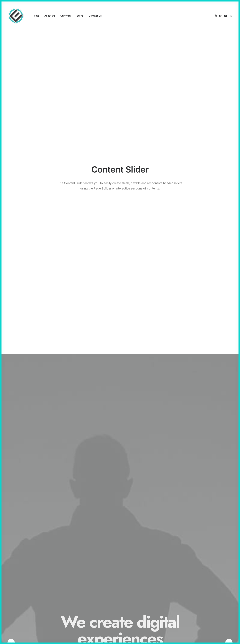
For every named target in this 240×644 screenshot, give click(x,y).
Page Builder (82, 567)
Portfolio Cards (35, 585)
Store (80, 16)
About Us (50, 16)
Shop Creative (34, 598)
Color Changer (83, 598)
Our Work (66, 16)
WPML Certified (84, 606)
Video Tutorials (135, 584)
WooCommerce (84, 572)
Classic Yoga (33, 567)
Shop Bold (32, 593)
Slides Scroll (81, 593)
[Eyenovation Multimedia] (16, 16)
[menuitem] (36, 16)
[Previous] (11, 121)
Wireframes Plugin (85, 576)
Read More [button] (44, 270)
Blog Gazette (33, 589)
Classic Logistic (35, 572)
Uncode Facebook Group (190, 567)
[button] (216, 16)
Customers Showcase (188, 584)
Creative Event (34, 580)
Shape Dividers (83, 602)
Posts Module (82, 580)
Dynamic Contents (85, 589)
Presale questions (137, 601)
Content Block (83, 585)
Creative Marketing (37, 576)
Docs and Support (137, 567)
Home (36, 16)
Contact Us (95, 16)
